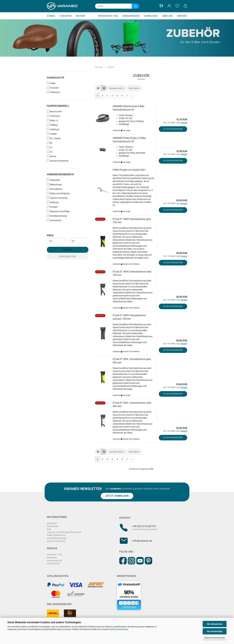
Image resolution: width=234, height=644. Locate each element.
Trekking (52, 125)
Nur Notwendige (215, 631)
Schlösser (53, 202)
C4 (50, 152)
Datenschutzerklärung (119, 629)
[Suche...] (136, 6)
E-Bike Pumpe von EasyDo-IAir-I (129, 170)
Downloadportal (54, 561)
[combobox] (117, 88)
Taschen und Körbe (57, 198)
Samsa (52, 156)
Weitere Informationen (215, 638)
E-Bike (51, 83)
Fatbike (52, 134)
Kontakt (182, 16)
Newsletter (52, 558)
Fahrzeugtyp (56, 78)
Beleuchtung (54, 184)
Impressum (52, 523)
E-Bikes (51, 16)
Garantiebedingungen (57, 538)
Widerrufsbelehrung (56, 535)
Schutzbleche (55, 189)
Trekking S (53, 129)
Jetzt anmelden (117, 496)
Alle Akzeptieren (215, 624)
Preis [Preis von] (50, 235)
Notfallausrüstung (57, 216)
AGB (49, 529)
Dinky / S (52, 120)
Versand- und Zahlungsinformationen (64, 532)
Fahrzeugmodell (58, 106)
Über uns (168, 16)
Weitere (80, 16)
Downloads (151, 16)
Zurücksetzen (68, 256)
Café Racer (53, 116)
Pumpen (52, 207)
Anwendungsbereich (60, 174)
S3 (50, 143)
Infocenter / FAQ (108, 16)
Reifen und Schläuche (58, 193)
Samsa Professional (58, 161)
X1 (50, 147)
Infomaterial (54, 220)
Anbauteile (53, 180)
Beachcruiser (54, 111)
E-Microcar (53, 92)
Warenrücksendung (56, 541)
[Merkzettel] (177, 6)
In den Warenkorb (173, 129)
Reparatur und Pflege (58, 211)
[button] (161, 6)
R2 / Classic (54, 138)
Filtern (68, 250)
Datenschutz (53, 526)
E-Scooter (65, 16)
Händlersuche (131, 16)
